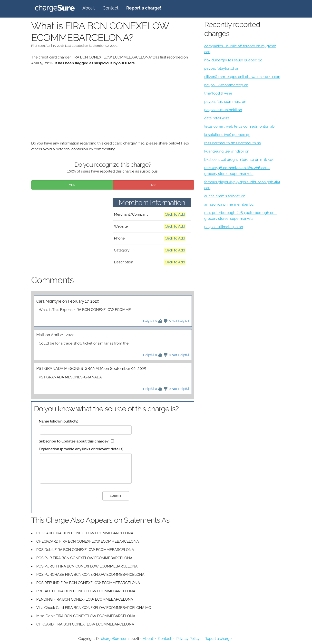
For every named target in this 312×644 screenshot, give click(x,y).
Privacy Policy (188, 639)
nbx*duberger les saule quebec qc (233, 60)
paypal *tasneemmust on (225, 102)
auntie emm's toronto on (225, 196)
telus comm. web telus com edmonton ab (239, 126)
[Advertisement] (113, 106)
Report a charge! (219, 639)
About (89, 8)
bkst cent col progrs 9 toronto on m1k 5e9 (239, 160)
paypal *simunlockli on (223, 110)
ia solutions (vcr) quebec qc (227, 135)
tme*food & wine (218, 93)
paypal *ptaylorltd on (222, 68)
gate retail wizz (217, 118)
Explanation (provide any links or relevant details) (81, 449)
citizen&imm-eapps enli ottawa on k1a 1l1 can (242, 77)
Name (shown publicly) (58, 421)
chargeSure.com (115, 639)
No (153, 185)
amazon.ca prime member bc (229, 204)
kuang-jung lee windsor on (227, 151)
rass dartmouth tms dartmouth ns (233, 143)
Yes (72, 185)
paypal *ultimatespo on (224, 227)
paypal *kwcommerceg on (226, 85)
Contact (111, 8)
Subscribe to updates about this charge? (74, 441)
